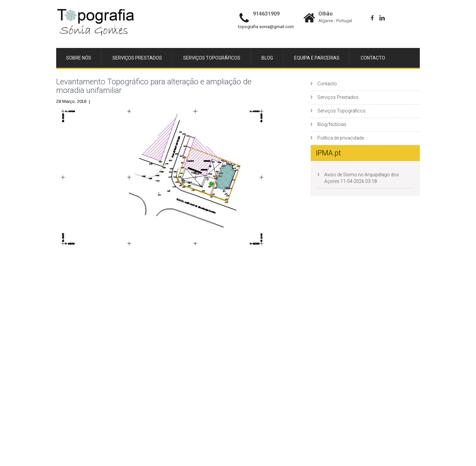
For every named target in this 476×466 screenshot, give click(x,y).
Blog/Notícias (332, 124)
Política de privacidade (341, 138)
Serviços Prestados (137, 58)
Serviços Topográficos (212, 58)
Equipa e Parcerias (317, 58)
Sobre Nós (79, 58)
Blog (267, 58)
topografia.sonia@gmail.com (266, 27)
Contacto (373, 58)
